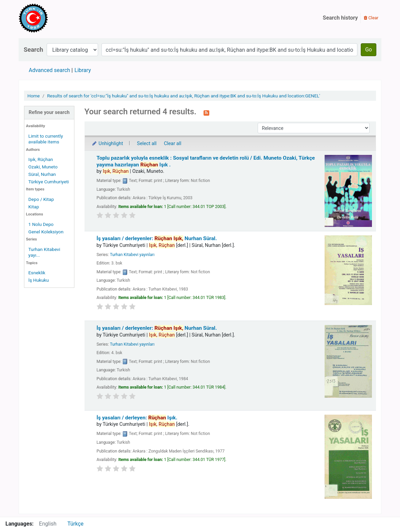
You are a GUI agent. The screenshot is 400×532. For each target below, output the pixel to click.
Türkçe (75, 524)
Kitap (34, 207)
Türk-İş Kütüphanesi (53, 18)
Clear (371, 18)
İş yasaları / (157, 238)
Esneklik (37, 273)
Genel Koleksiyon (46, 232)
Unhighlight (107, 144)
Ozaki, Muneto (43, 167)
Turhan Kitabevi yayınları (132, 255)
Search (33, 50)
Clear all (173, 144)
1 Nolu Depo (41, 224)
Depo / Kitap (41, 199)
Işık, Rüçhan (41, 159)
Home (34, 96)
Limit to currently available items (46, 139)
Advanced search (49, 70)
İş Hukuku (39, 280)
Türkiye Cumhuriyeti (49, 182)
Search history (340, 18)
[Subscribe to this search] (206, 112)
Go (369, 50)
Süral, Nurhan (42, 174)
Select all (147, 144)
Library (83, 70)
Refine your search (49, 112)
